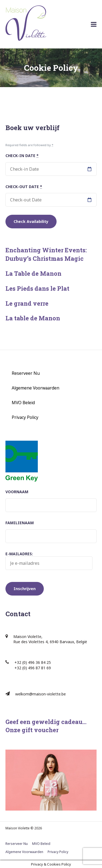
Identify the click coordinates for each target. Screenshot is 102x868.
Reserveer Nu (26, 373)
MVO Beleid (23, 403)
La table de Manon (33, 318)
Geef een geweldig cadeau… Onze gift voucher (46, 726)
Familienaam (20, 523)
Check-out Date (24, 187)
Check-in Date (22, 156)
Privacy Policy (25, 417)
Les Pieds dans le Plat (37, 288)
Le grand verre (27, 303)
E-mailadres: (49, 561)
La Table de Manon (33, 273)
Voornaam (17, 492)
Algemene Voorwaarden (35, 388)
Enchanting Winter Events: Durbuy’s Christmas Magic (46, 254)
